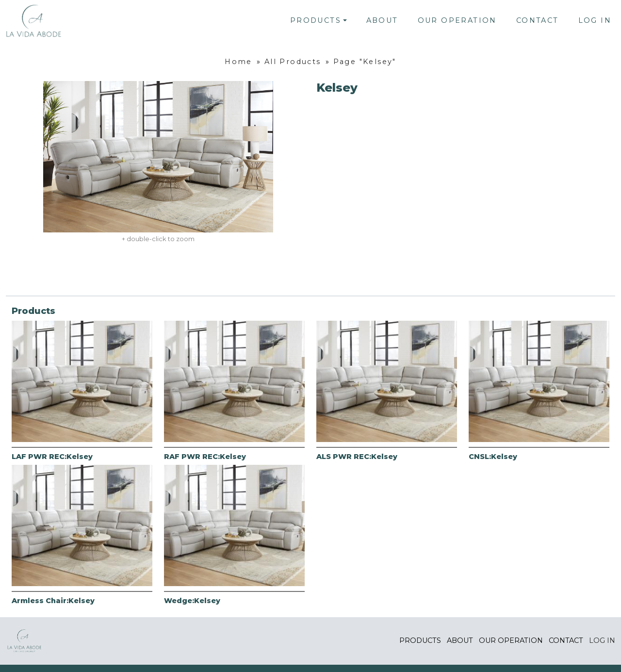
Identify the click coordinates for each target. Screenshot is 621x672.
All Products (293, 62)
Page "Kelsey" (365, 62)
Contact (538, 20)
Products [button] (316, 20)
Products (420, 640)
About (382, 20)
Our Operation (457, 20)
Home (238, 62)
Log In (595, 20)
